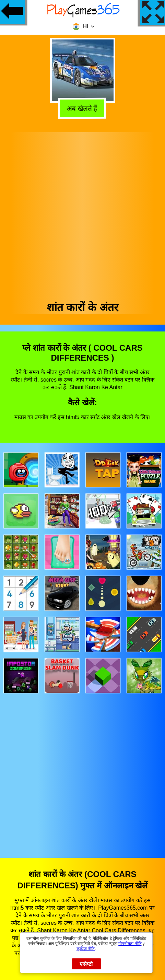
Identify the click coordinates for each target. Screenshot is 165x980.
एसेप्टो (86, 964)
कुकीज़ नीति (86, 949)
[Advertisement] (82, 214)
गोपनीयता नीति (130, 944)
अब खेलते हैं (82, 108)
